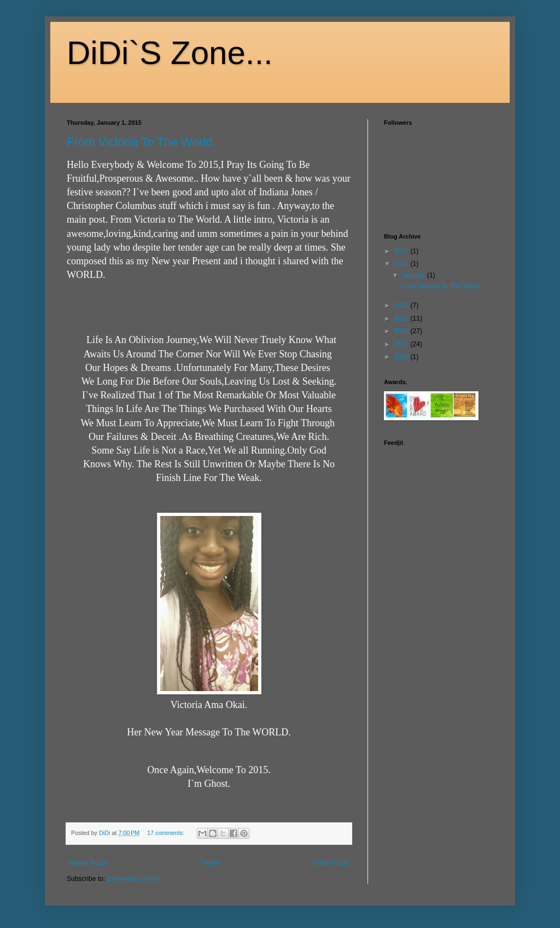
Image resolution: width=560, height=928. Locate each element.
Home (211, 863)
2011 (402, 344)
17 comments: (167, 833)
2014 (402, 305)
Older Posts (331, 863)
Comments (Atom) (133, 879)
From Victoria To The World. (141, 142)
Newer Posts (88, 863)
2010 (402, 357)
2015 (402, 264)
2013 (402, 318)
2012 (402, 331)
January (415, 275)
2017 (402, 251)
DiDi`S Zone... (170, 53)
